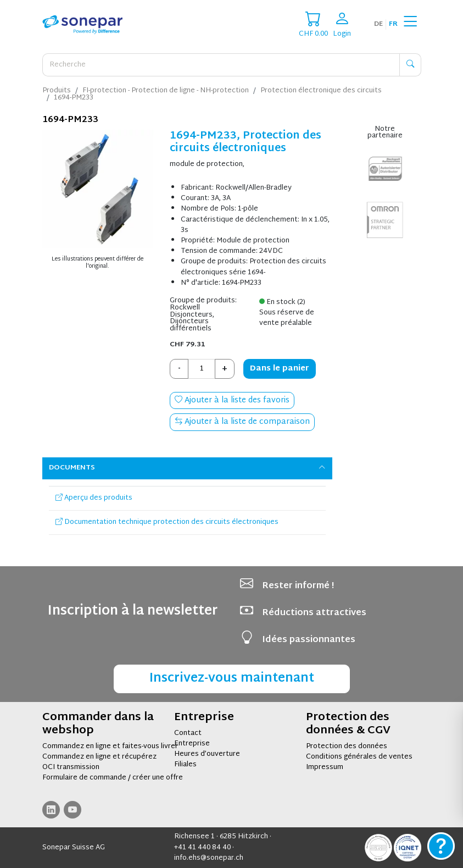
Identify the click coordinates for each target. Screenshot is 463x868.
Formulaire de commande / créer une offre (113, 778)
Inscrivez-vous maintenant (232, 679)
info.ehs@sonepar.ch (209, 858)
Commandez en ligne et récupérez (99, 757)
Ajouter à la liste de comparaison (242, 422)
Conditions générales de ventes (359, 757)
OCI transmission (71, 767)
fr (393, 24)
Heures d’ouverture (207, 754)
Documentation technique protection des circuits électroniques (167, 522)
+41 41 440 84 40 (202, 848)
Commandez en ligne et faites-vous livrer (110, 747)
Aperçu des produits (94, 498)
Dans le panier (280, 369)
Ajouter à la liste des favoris (232, 400)
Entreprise (192, 744)
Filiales (185, 765)
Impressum (325, 767)
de (378, 24)
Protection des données (347, 747)
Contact (188, 733)
